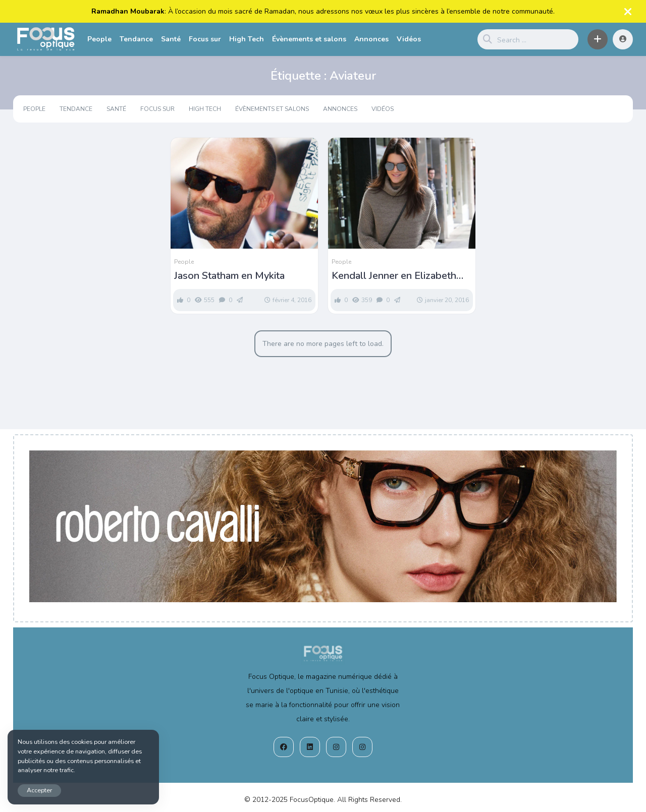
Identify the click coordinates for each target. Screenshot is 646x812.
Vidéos (409, 39)
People (99, 39)
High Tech (247, 39)
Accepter (39, 790)
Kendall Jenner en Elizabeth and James (394, 276)
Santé (171, 39)
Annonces (371, 39)
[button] (598, 39)
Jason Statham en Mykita (229, 276)
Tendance (136, 39)
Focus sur (205, 39)
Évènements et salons (309, 39)
